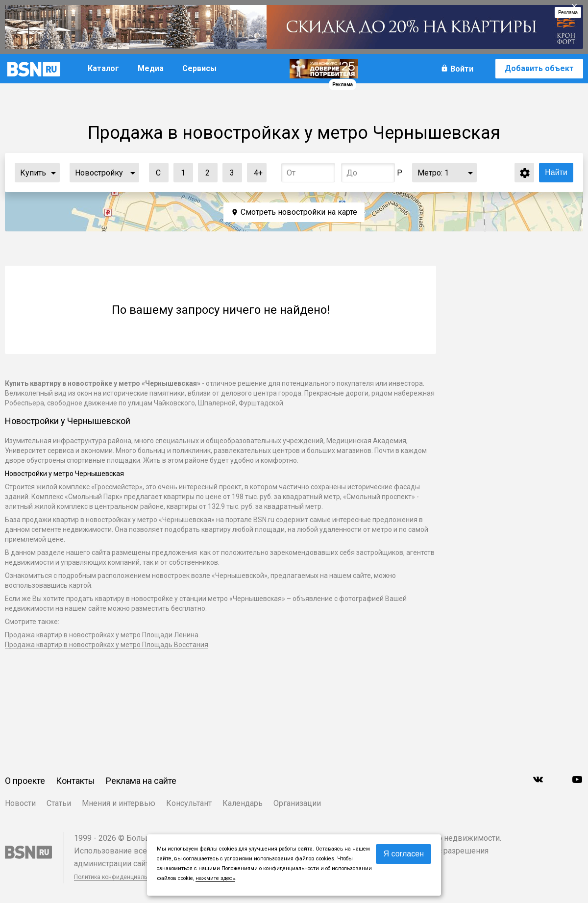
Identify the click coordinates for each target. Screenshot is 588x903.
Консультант (189, 803)
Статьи (59, 803)
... (53, 173)
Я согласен (404, 854)
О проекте (25, 781)
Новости (20, 803)
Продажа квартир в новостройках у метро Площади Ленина (102, 635)
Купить (33, 173)
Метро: (433, 173)
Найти (556, 172)
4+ (255, 170)
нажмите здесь (215, 878)
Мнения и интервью (119, 803)
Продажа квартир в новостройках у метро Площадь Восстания (107, 645)
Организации (297, 803)
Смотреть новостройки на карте (299, 212)
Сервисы (199, 68)
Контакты (75, 781)
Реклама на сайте (141, 781)
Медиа (151, 68)
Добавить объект (539, 68)
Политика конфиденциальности (119, 877)
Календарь (243, 803)
